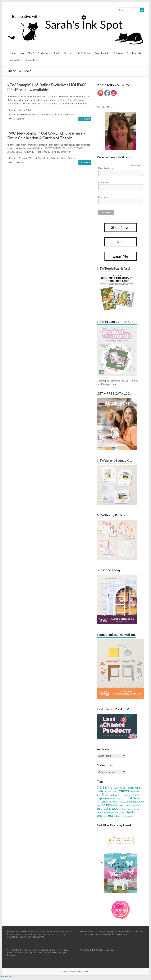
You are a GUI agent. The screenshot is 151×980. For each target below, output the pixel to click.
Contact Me (31, 60)
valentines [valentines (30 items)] (122, 816)
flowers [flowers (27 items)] (100, 802)
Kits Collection (83, 53)
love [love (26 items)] (126, 805)
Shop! (31, 53)
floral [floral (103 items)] (128, 798)
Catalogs (118, 53)
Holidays (36, 114)
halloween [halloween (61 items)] (138, 802)
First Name (103, 183)
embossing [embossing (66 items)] (114, 798)
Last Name (103, 197)
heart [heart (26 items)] (99, 805)
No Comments (18, 119)
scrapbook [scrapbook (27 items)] (131, 809)
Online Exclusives (49, 114)
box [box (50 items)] (109, 791)
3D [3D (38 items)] (121, 788)
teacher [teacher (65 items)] (101, 812)
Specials (68, 53)
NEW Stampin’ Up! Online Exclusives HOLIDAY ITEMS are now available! (46, 87)
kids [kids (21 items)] (123, 805)
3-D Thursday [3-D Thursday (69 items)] (111, 788)
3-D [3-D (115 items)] (99, 787)
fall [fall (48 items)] (123, 798)
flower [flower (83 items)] (137, 798)
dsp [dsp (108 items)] (99, 798)
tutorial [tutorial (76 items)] (113, 816)
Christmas (16, 114)
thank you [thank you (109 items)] (132, 812)
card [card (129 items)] (115, 791)
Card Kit (42, 158)
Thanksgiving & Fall (67, 114)
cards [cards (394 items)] (124, 791)
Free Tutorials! (134, 53)
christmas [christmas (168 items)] (104, 794)
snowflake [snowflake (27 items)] (139, 809)
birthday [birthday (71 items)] (102, 791)
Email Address (106, 168)
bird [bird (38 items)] (138, 788)
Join (22, 53)
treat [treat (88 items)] (100, 816)
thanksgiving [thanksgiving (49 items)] (119, 812)
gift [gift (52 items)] (119, 802)
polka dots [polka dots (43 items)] (134, 805)
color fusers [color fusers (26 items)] (128, 795)
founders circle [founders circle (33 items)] (110, 802)
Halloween (26, 114)
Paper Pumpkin (102, 53)
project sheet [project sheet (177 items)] (107, 808)
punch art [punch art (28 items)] (122, 809)
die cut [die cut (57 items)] (137, 795)
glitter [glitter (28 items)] (130, 802)
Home (13, 53)
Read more (85, 119)
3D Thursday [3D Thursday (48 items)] (129, 788)
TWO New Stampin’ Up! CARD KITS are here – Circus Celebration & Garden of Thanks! (46, 135)
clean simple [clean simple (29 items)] (117, 795)
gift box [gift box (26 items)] (124, 802)
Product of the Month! (49, 53)
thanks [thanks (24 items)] (109, 813)
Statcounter (6, 976)
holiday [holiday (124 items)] (107, 805)
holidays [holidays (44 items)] (117, 805)
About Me (16, 60)
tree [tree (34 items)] (106, 816)
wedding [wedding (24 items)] (130, 816)
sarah (13, 110)
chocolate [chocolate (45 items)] (134, 792)
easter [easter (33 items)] (105, 799)
